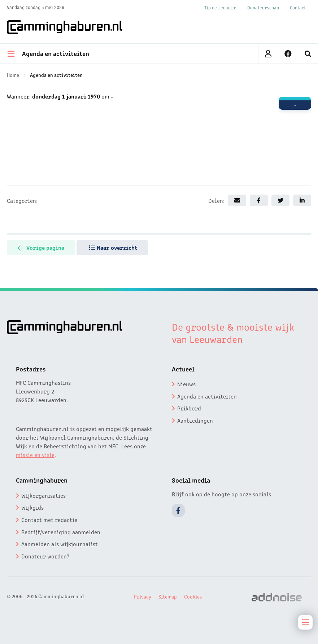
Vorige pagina (41, 247)
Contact (298, 7)
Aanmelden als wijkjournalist (60, 544)
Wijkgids (32, 507)
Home (13, 75)
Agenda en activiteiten (56, 75)
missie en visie (35, 454)
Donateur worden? (45, 556)
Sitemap (168, 596)
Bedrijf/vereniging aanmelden (61, 532)
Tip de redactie (220, 7)
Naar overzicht (113, 247)
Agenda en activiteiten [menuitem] (48, 53)
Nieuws (186, 384)
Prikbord (189, 408)
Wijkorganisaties (43, 495)
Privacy (143, 596)
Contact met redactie (49, 519)
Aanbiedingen (195, 420)
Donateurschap (263, 7)
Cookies (193, 596)
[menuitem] (308, 54)
